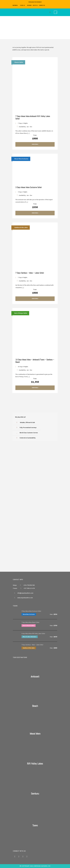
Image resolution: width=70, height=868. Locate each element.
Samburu (35, 794)
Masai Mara (35, 734)
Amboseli (35, 677)
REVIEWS (29, 5)
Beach (35, 706)
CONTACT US (42, 5)
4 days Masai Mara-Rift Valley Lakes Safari (33, 634)
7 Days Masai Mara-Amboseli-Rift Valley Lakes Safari (33, 117)
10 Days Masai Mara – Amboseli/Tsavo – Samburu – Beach (35, 361)
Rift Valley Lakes (35, 764)
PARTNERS (15, 5)
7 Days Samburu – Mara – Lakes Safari (30, 273)
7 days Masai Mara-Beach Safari (30, 622)
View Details (35, 144)
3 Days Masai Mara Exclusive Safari (29, 187)
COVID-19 (22, 5)
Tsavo (35, 825)
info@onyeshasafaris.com (25, 593)
